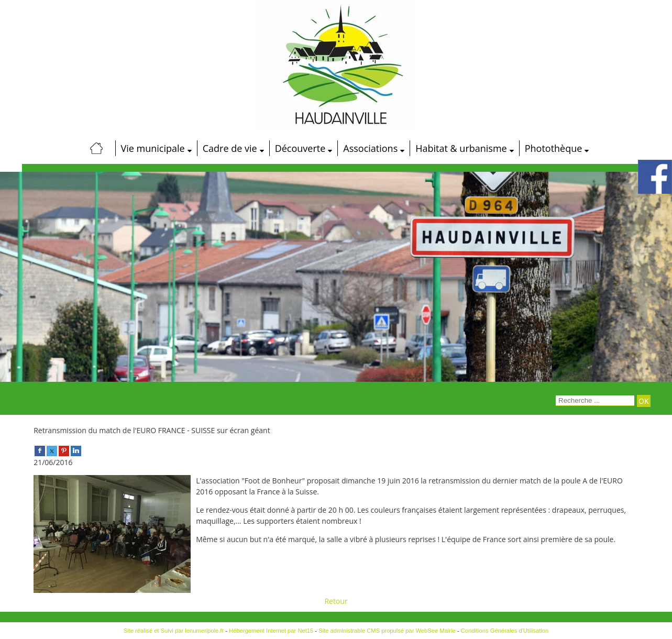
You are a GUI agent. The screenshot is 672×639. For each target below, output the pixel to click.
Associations (370, 148)
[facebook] (40, 450)
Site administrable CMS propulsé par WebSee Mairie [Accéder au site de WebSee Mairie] (387, 631)
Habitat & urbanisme (461, 148)
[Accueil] (97, 148)
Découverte (300, 148)
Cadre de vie (230, 148)
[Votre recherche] (595, 401)
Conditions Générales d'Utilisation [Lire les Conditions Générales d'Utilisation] (505, 631)
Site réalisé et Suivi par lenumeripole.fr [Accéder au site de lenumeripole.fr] (174, 631)
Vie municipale (153, 148)
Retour (336, 601)
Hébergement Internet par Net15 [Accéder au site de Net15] (271, 631)
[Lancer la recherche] (643, 401)
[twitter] (52, 450)
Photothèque (554, 148)
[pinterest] (64, 450)
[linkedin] (76, 450)
